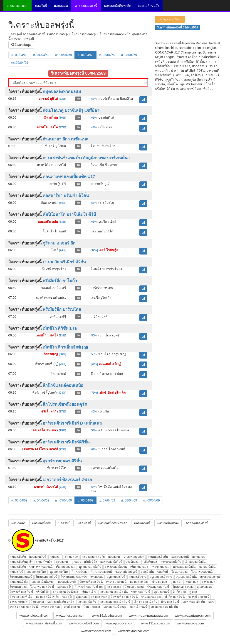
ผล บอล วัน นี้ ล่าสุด (115, 607)
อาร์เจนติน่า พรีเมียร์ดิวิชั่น (66, 442)
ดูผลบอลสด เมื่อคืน (90, 567)
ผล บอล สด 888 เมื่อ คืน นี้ (115, 602)
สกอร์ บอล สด (72, 607)
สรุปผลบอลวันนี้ (116, 577)
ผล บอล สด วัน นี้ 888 (66, 592)
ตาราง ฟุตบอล (18, 602)
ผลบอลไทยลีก (44, 562)
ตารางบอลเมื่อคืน (171, 562)
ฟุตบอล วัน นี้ (162, 592)
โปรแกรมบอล (179, 572)
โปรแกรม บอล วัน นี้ (42, 587)
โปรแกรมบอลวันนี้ (202, 572)
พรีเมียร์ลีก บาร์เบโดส (62, 309)
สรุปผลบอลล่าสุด (210, 577)
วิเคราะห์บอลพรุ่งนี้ (126, 572)
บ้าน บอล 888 (92, 607)
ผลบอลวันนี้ (142, 523)
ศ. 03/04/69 (19, 55)
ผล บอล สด (72, 557)
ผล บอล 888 (114, 587)
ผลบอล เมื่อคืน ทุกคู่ (43, 582)
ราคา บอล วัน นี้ (141, 592)
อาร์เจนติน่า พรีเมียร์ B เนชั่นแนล (72, 423)
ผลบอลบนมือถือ (19, 582)
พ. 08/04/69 (129, 55)
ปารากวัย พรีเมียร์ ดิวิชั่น (64, 262)
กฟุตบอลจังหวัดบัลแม (62, 92)
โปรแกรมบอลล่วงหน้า (74, 577)
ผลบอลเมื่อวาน (137, 577)
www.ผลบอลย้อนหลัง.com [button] (193, 616)
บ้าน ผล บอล (160, 582)
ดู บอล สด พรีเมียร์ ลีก (84, 562)
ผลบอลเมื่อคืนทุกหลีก (113, 523)
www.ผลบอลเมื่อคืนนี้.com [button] (44, 623)
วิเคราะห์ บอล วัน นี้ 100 (89, 587)
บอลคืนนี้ (163, 572)
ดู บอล (193, 592)
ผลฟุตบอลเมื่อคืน (158, 557)
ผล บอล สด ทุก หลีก (93, 557)
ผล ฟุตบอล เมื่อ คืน (194, 602)
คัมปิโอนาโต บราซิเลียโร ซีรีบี (69, 214)
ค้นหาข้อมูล (21, 45)
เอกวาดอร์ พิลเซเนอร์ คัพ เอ (67, 480)
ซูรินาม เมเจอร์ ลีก (59, 243)
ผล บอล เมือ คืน (87, 602)
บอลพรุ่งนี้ (84, 523)
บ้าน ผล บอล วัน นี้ (158, 587)
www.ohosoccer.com (71, 616)
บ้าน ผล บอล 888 (151, 597)
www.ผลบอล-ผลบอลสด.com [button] (148, 616)
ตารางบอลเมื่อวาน (116, 567)
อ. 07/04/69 (107, 55)
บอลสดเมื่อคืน (207, 567)
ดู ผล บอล (82, 597)
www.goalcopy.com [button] (190, 623)
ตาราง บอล (208, 582)
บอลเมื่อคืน (147, 572)
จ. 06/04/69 (85, 55)
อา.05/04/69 (63, 55)
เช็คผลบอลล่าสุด (66, 567)
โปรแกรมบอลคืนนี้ (46, 577)
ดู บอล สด (176, 582)
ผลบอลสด (61, 6)
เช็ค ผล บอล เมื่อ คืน (146, 602)
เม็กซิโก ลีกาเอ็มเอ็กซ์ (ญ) (65, 347)
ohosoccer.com (17, 6)
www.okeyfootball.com (134, 631)
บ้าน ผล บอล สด (134, 587)
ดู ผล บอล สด (205, 587)
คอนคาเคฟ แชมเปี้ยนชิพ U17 (69, 177)
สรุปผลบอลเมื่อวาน (161, 577)
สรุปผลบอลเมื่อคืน (186, 577)
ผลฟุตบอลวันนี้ (180, 557)
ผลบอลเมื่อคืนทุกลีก (118, 6)
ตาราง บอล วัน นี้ (116, 582)
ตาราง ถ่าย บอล (51, 607)
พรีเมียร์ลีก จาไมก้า (60, 281)
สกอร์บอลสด (133, 562)
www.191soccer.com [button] (156, 623)
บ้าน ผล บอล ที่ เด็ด (21, 597)
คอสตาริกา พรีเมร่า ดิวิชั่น (66, 196)
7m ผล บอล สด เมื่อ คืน (164, 607)
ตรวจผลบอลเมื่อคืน (184, 567)
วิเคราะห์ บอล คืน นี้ (21, 592)
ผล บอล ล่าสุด (99, 597)
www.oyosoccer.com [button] (120, 623)
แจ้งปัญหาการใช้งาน (170, 19)
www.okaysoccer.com (96, 631)
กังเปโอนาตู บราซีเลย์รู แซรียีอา (71, 110)
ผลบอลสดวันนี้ (38, 557)
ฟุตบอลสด (62, 562)
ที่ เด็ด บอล (179, 592)
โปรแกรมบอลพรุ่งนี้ (21, 577)
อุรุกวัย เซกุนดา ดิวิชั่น (62, 461)
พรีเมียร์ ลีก (43, 592)
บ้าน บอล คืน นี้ (170, 602)
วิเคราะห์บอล (80, 572)
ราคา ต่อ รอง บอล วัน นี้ (24, 607)
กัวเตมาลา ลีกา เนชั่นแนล (66, 139)
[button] (143, 100)
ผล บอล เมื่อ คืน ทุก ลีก (61, 602)
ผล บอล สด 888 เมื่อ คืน (114, 592)
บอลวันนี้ (41, 6)
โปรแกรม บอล (18, 587)
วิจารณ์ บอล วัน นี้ (199, 597)
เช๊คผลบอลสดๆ (139, 567)
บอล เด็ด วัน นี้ (139, 607)
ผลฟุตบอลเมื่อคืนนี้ (111, 562)
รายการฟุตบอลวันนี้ (41, 567)
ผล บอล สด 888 (139, 582)
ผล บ (211, 602)
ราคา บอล (192, 582)
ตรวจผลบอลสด (160, 567)
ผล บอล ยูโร (64, 587)
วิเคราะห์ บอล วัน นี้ (91, 582)
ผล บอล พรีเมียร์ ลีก (47, 597)
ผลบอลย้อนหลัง (148, 6)
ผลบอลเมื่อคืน (42, 523)
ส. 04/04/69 (41, 55)
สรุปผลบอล (97, 577)
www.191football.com (107, 616)
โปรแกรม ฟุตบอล (183, 587)
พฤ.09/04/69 (20, 63)
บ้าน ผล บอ (37, 602)
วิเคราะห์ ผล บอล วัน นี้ (124, 597)
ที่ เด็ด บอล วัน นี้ (175, 597)
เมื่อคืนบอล (150, 562)
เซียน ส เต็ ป (89, 592)
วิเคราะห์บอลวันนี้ (101, 572)
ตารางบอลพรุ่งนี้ (86, 6)
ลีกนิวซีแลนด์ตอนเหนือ (63, 385)
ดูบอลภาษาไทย (59, 572)
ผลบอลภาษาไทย (36, 572)
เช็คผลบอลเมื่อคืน (195, 562)
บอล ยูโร (67, 597)
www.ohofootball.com (34, 616)
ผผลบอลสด (199, 557)
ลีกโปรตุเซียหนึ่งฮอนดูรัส (65, 404)
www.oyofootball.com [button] (84, 623)
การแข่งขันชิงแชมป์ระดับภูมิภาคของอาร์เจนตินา (86, 158)
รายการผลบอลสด (134, 557)
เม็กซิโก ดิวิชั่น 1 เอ (60, 328)
